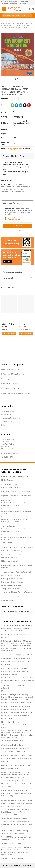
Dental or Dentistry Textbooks (11, 488)
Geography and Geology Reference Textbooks (17, 592)
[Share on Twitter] (21, 105)
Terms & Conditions (8, 411)
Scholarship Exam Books (10, 379)
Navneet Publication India (10, 748)
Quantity (5, 98)
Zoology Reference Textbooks (11, 589)
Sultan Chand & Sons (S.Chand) (12, 800)
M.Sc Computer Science (9, 558)
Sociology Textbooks (8, 600)
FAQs (3, 425)
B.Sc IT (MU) (21, 554)
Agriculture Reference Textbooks (19, 572)
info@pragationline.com (16, 149)
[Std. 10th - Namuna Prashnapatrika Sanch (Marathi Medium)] (26, 304)
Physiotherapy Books (23, 491)
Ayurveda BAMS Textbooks (10, 484)
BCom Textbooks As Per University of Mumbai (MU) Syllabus (17, 538)
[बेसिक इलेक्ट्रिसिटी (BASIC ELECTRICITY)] (9, 304)
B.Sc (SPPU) (19, 548)
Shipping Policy (6, 422)
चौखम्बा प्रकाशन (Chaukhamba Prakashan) (16, 658)
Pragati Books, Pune (8, 781)
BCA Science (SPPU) (8, 554)
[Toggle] (31, 156)
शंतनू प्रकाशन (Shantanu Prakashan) (13, 809)
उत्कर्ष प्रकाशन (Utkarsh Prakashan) (12, 843)
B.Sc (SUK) (28, 548)
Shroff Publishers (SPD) (9, 815)
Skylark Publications (8, 822)
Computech (21, 662)
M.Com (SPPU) (8, 543)
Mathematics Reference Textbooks (13, 585)
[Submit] (4, 15)
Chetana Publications (8, 662)
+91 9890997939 (8, 457)
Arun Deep (19, 634)
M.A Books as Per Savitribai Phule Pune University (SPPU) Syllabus (15, 521)
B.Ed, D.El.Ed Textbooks (10, 384)
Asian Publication (20, 631)
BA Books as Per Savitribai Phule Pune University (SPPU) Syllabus (14, 504)
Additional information (18, 272)
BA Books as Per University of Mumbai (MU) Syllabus (16, 512)
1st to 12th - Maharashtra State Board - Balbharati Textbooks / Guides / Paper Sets (16, 187)
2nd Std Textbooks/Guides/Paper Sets (14, 27)
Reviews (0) (18, 278)
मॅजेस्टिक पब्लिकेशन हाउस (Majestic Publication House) (16, 726)
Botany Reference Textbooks (11, 575)
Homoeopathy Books (8, 491)
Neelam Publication (8, 752)
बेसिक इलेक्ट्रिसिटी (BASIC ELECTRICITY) (8, 326)
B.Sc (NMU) (5, 551)
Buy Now (17, 231)
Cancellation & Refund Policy (11, 418)
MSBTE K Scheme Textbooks (11, 369)
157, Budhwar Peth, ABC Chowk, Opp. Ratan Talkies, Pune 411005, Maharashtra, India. (8, 444)
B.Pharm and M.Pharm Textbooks (13, 374)
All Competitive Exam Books (11, 388)
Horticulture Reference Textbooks (12, 582)
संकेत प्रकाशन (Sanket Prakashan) (23, 803)
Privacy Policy (6, 415)
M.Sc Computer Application (10, 561)
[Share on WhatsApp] (12, 105)
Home (3, 24)
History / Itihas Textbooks (14, 597)
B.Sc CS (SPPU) (16, 551)
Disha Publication (14, 671)
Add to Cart (17, 226)
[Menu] (4, 9)
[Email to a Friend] (25, 105)
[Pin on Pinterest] (29, 105)
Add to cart (9, 333)
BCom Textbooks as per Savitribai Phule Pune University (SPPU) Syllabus (17, 530)
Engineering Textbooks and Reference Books (16, 496)
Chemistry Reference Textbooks (12, 579)
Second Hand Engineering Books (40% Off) (16, 393)
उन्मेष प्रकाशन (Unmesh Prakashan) (13, 840)
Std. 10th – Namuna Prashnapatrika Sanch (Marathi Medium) (25, 326)
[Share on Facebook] (17, 105)
